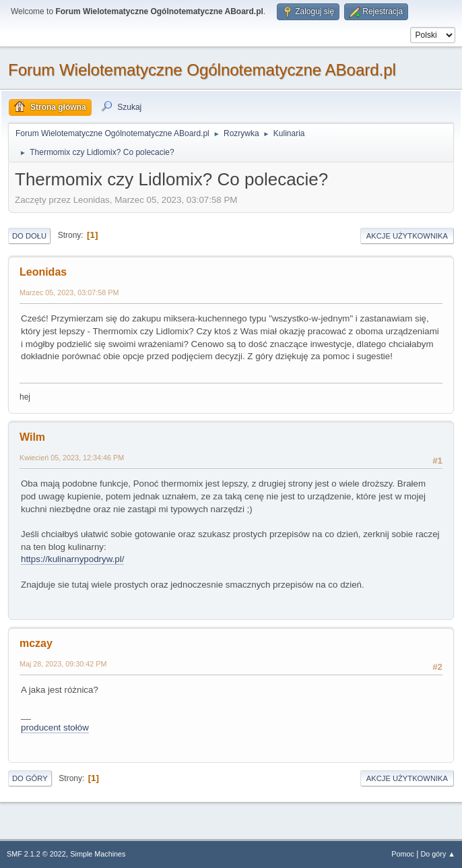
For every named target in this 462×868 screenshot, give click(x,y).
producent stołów (55, 727)
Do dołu (29, 236)
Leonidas (43, 272)
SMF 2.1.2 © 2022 (36, 854)
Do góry (30, 778)
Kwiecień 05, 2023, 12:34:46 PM (72, 458)
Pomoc (403, 854)
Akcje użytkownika (407, 236)
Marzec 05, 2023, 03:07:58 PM (69, 292)
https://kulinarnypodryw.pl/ (72, 559)
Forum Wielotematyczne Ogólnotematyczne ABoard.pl (202, 70)
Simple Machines (98, 854)
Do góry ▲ (438, 854)
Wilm (32, 437)
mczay (36, 643)
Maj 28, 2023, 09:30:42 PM (63, 664)
